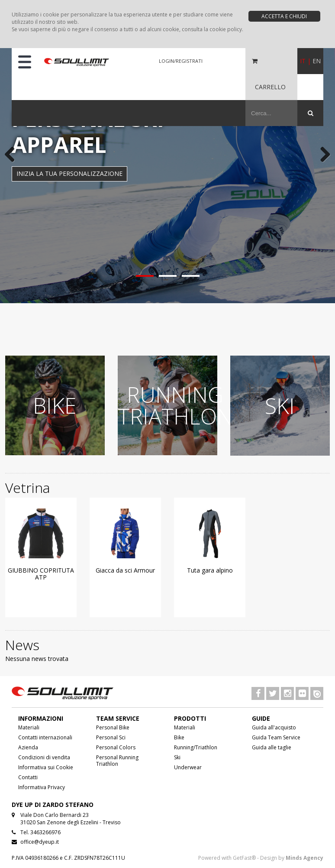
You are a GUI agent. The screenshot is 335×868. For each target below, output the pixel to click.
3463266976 (45, 832)
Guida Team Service (276, 737)
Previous (13, 155)
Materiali (29, 727)
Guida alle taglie (272, 747)
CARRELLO (270, 87)
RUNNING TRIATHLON (175, 405)
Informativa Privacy (42, 787)
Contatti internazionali (45, 737)
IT (303, 61)
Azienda (28, 747)
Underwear (188, 767)
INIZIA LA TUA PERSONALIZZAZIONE (69, 173)
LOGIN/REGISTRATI (181, 61)
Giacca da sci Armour (125, 570)
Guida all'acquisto (274, 727)
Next (322, 155)
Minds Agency (304, 858)
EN (317, 61)
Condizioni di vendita (44, 757)
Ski (177, 757)
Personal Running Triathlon (117, 761)
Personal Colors (116, 747)
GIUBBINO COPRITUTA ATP (41, 574)
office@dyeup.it (40, 842)
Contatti (28, 777)
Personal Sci (111, 737)
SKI (280, 406)
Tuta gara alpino (210, 570)
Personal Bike (113, 727)
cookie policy (226, 29)
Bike (179, 737)
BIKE (55, 405)
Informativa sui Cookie (46, 767)
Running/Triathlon (196, 747)
